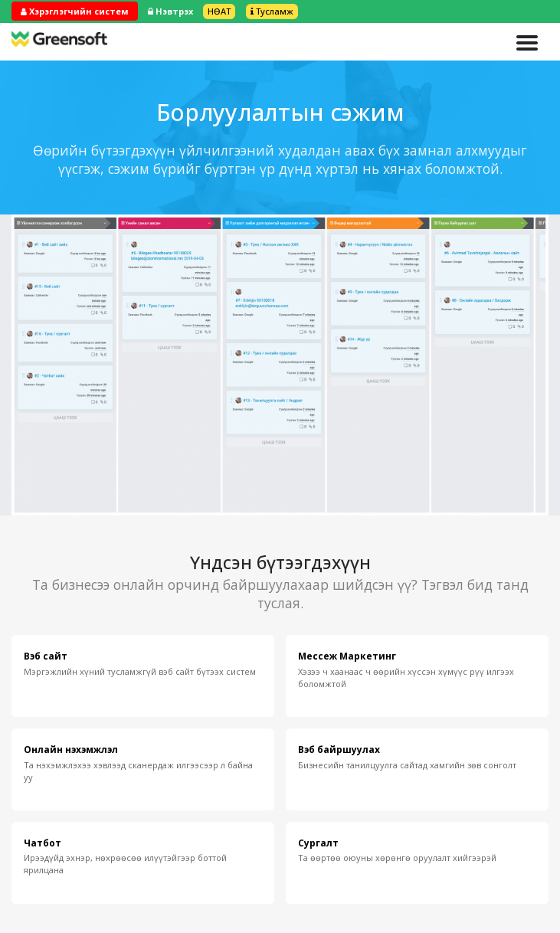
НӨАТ (219, 11)
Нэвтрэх (170, 11)
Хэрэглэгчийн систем (75, 11)
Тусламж (272, 11)
